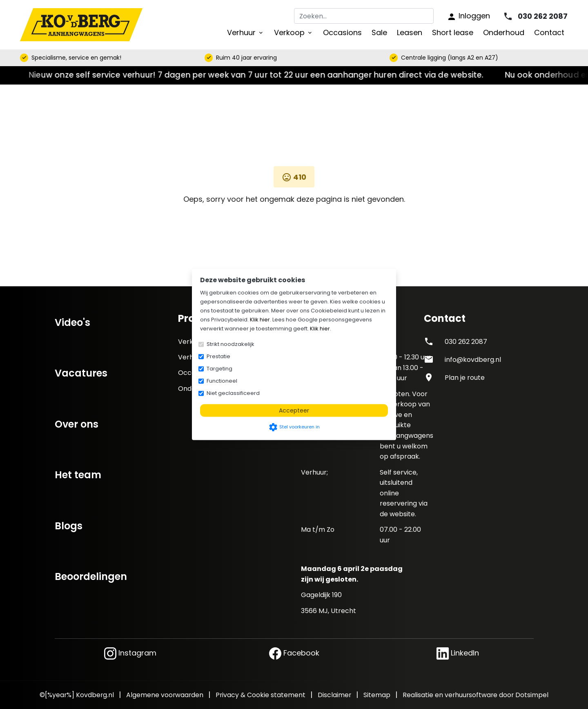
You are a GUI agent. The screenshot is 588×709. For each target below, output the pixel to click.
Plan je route (465, 378)
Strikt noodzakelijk (231, 344)
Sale (379, 32)
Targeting (219, 369)
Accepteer (294, 410)
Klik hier (260, 320)
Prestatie (218, 356)
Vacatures (81, 373)
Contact (549, 32)
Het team (78, 475)
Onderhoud (504, 32)
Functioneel (222, 381)
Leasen (410, 32)
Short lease (453, 32)
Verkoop (294, 32)
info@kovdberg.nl (473, 360)
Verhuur (246, 32)
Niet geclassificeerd (233, 393)
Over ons (77, 424)
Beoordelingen (91, 576)
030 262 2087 (466, 342)
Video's (72, 322)
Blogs (69, 526)
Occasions (342, 32)
